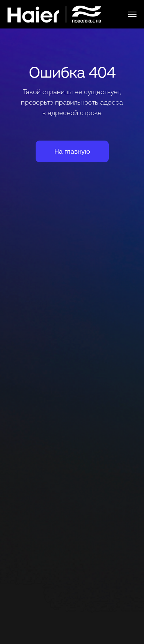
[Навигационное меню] (132, 14)
